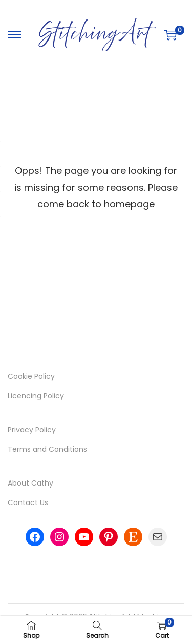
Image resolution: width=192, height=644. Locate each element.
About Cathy (30, 483)
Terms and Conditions (47, 449)
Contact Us (28, 502)
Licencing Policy (36, 396)
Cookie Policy (31, 376)
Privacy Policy (32, 430)
